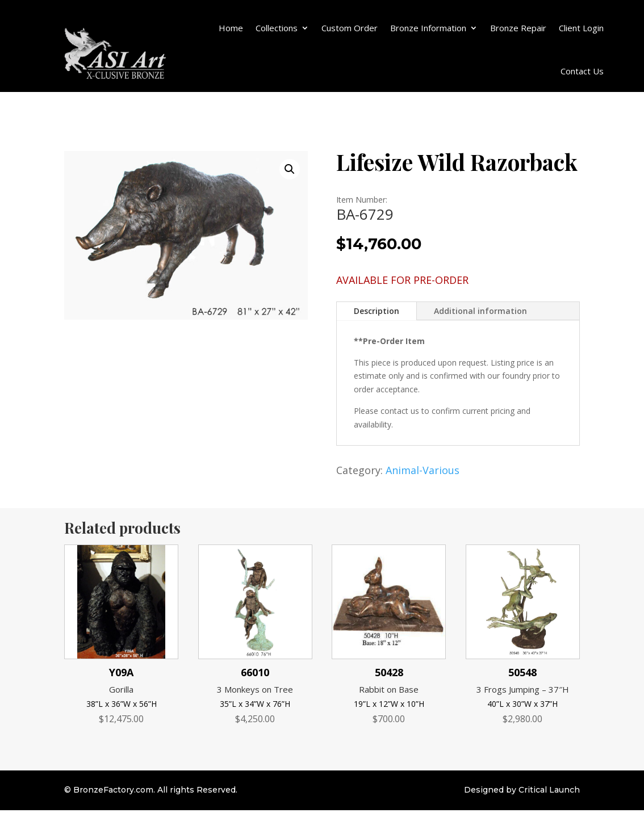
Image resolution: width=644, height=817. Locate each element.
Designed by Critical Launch (522, 790)
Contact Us (582, 71)
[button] (290, 169)
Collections (277, 28)
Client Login (581, 28)
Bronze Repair (518, 28)
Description (377, 311)
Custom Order (350, 28)
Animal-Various (423, 470)
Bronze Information (428, 28)
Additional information (480, 311)
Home (231, 28)
